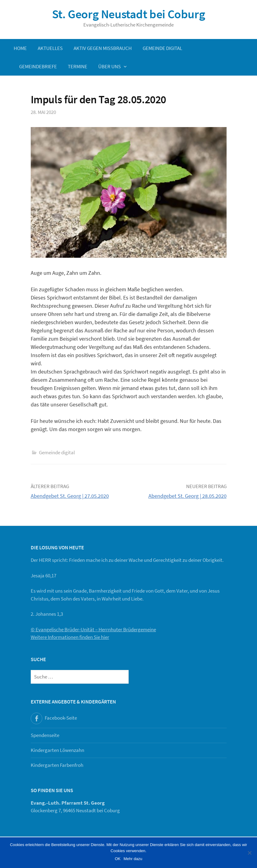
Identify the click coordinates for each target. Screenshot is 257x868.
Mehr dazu (133, 859)
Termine (78, 66)
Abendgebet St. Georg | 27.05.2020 (70, 496)
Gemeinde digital (162, 48)
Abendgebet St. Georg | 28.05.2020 (188, 496)
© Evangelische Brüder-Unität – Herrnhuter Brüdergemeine (93, 629)
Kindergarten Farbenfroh (57, 765)
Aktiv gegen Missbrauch (103, 48)
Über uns (109, 66)
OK (118, 859)
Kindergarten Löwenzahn (57, 750)
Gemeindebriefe (38, 66)
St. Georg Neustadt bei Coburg (128, 14)
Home (20, 48)
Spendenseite (45, 735)
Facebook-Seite (61, 718)
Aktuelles (50, 48)
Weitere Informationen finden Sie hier (70, 637)
